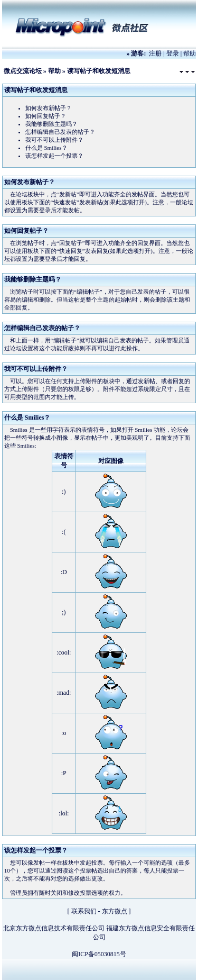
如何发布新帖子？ (49, 108)
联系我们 (84, 911)
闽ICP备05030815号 (99, 954)
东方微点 (115, 911)
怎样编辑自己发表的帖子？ (60, 132)
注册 (155, 53)
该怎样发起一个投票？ (54, 156)
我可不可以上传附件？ (54, 140)
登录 (173, 53)
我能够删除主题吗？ (51, 124)
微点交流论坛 (23, 71)
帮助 (190, 53)
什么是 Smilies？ (46, 148)
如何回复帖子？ (46, 116)
